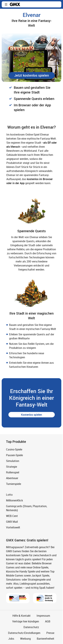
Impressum (43, 616)
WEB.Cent (12, 516)
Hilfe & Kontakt (22, 616)
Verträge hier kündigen (26, 621)
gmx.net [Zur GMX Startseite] (15, 4)
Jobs (11, 639)
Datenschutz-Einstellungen (24, 633)
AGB (48, 621)
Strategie (12, 467)
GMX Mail (12, 522)
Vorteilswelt (13, 527)
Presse (50, 633)
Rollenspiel (13, 472)
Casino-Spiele (14, 449)
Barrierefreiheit (46, 639)
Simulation (13, 461)
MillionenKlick (14, 500)
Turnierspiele (14, 484)
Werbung (25, 639)
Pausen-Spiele (14, 455)
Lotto (9, 495)
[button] (6, 4)
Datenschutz (31, 627)
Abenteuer (12, 478)
